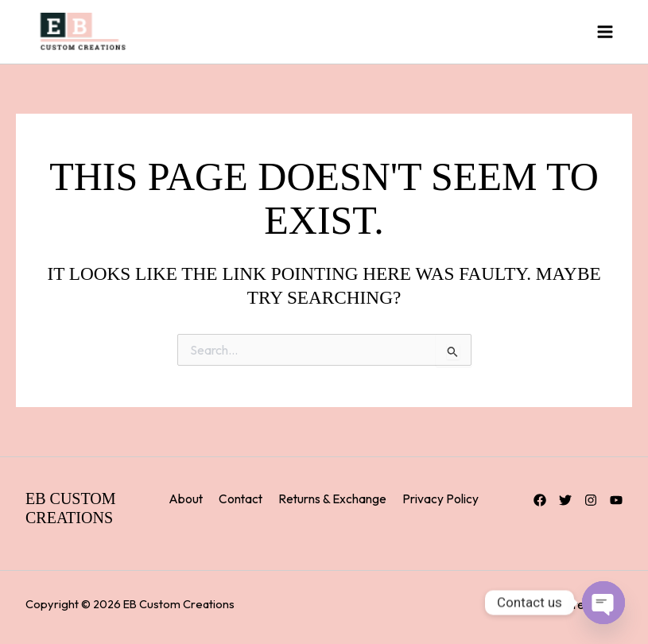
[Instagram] (591, 500)
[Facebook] (540, 500)
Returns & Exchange (332, 499)
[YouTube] (616, 500)
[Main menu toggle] (605, 32)
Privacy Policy (440, 499)
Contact (241, 499)
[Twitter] (565, 500)
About (186, 499)
